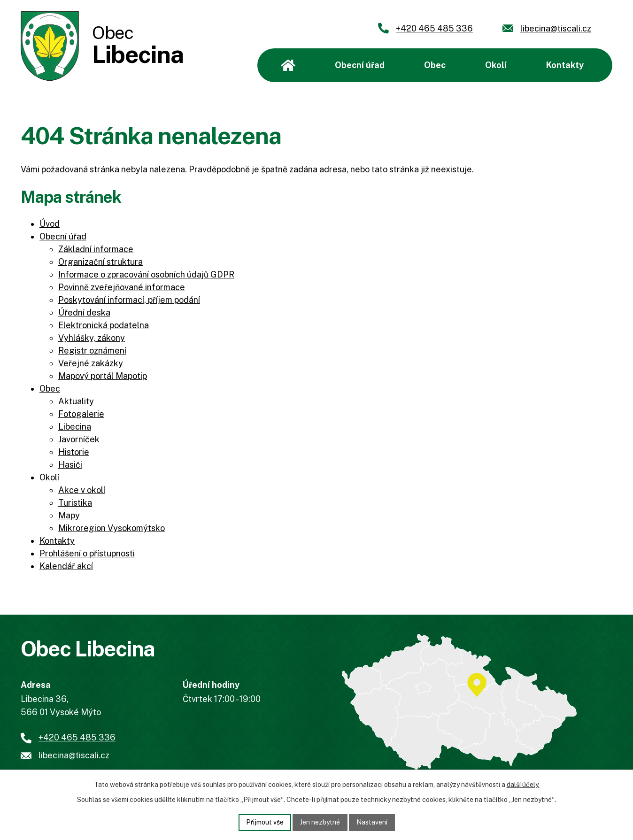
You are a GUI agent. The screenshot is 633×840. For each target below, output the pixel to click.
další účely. (523, 785)
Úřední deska (84, 312)
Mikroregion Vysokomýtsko (112, 528)
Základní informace (96, 249)
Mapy (69, 515)
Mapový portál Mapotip (103, 376)
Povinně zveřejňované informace (122, 287)
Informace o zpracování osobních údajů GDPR (146, 274)
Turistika (75, 503)
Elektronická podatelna (104, 325)
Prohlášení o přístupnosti (87, 553)
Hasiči (70, 465)
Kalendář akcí (66, 566)
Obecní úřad (360, 65)
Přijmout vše (265, 822)
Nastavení (372, 822)
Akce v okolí (82, 490)
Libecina (75, 427)
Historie (74, 452)
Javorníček (79, 439)
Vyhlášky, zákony (92, 338)
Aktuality (76, 401)
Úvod (288, 65)
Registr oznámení (92, 351)
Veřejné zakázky (91, 363)
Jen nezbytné (320, 822)
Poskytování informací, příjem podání (129, 300)
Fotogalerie (81, 414)
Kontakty (565, 65)
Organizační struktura (100, 262)
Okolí (496, 65)
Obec (435, 65)
